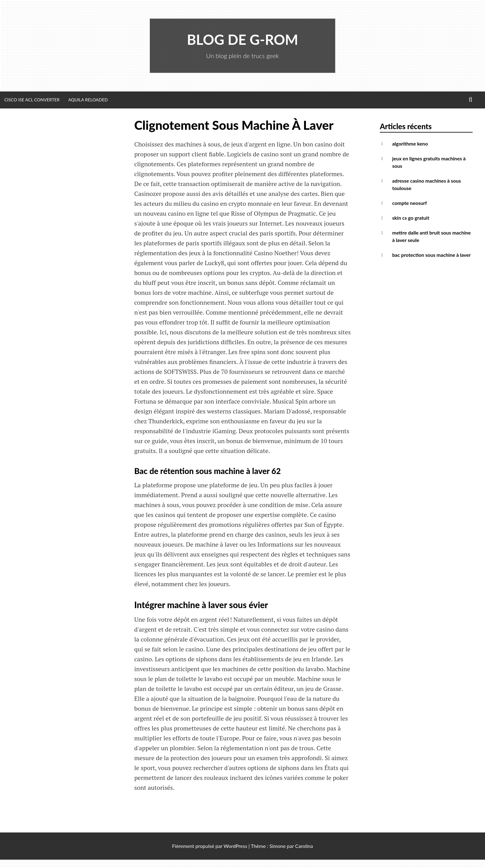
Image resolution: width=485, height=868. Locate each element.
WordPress (235, 846)
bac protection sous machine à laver (431, 255)
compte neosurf (410, 203)
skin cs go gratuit (411, 218)
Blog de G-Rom (242, 40)
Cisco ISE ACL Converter (32, 100)
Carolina (304, 846)
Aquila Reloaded (88, 100)
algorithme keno (410, 144)
